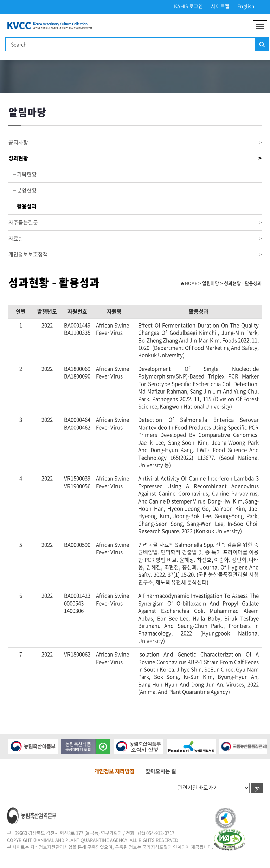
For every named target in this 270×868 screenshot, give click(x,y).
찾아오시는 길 (161, 771)
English (246, 6)
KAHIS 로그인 (188, 6)
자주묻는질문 (135, 222)
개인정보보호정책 (135, 254)
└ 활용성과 (22, 206)
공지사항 (135, 142)
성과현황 (135, 158)
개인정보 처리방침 (114, 771)
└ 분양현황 (22, 190)
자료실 (135, 239)
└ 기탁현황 (22, 174)
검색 (262, 45)
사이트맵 (220, 6)
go (257, 788)
